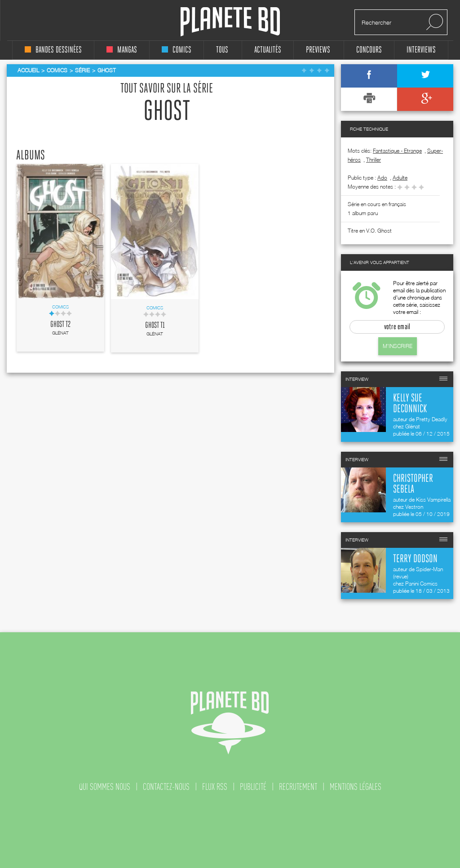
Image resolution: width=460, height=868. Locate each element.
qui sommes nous (105, 787)
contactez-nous (166, 787)
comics (177, 50)
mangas (122, 50)
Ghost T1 (155, 326)
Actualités (268, 50)
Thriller (374, 160)
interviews (421, 50)
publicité (253, 787)
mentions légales (356, 787)
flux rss (215, 787)
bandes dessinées (53, 50)
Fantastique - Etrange (397, 151)
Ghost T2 (60, 325)
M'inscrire (398, 346)
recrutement (298, 787)
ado (382, 178)
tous (222, 50)
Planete (230, 22)
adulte (400, 178)
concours (369, 50)
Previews (318, 50)
